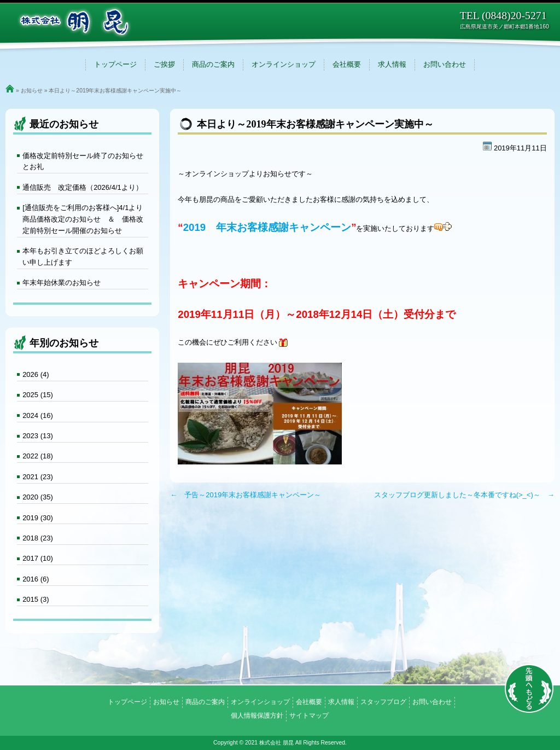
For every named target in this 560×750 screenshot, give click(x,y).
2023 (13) (38, 436)
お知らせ (32, 91)
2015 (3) (36, 599)
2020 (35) (38, 497)
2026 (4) (36, 374)
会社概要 (347, 64)
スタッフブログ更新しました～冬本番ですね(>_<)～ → (464, 495)
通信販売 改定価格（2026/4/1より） (83, 187)
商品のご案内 (213, 64)
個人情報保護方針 (257, 716)
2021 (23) (38, 477)
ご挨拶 (164, 64)
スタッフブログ (383, 702)
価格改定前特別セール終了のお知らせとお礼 (83, 161)
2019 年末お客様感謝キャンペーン (267, 227)
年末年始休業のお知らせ (62, 283)
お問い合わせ (445, 64)
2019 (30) (38, 518)
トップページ (115, 64)
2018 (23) (38, 538)
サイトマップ (309, 716)
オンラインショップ (284, 64)
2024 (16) (38, 415)
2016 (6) (36, 579)
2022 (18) (38, 456)
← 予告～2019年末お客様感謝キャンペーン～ (246, 495)
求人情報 (392, 64)
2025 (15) (38, 395)
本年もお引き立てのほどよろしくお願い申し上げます (83, 257)
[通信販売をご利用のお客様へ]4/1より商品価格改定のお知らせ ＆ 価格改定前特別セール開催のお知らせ (83, 219)
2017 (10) (38, 558)
